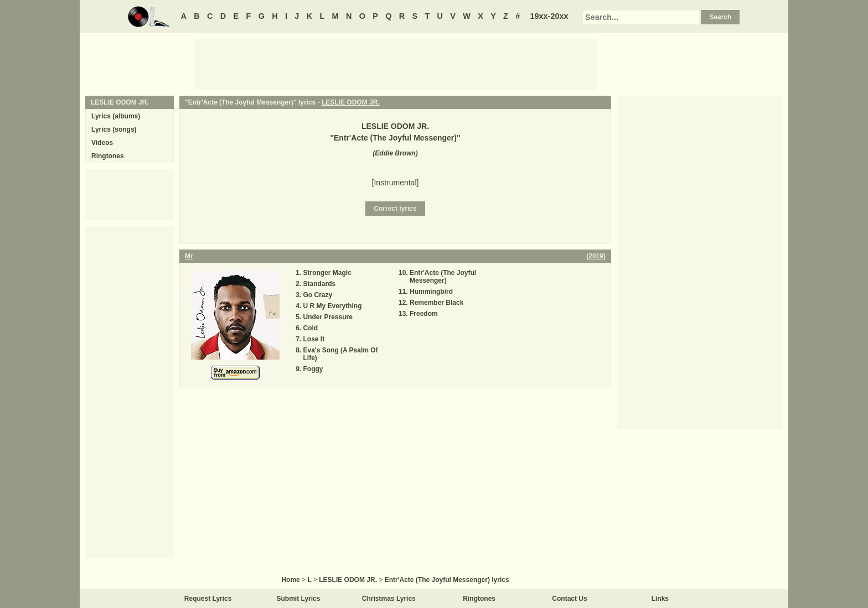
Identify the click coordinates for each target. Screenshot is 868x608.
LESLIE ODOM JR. (351, 102)
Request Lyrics (208, 599)
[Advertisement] (395, 64)
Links (660, 599)
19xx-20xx (549, 16)
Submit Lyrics (299, 599)
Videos (102, 143)
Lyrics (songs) (114, 129)
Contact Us (569, 599)
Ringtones (108, 156)
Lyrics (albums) (116, 116)
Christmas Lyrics (389, 599)
